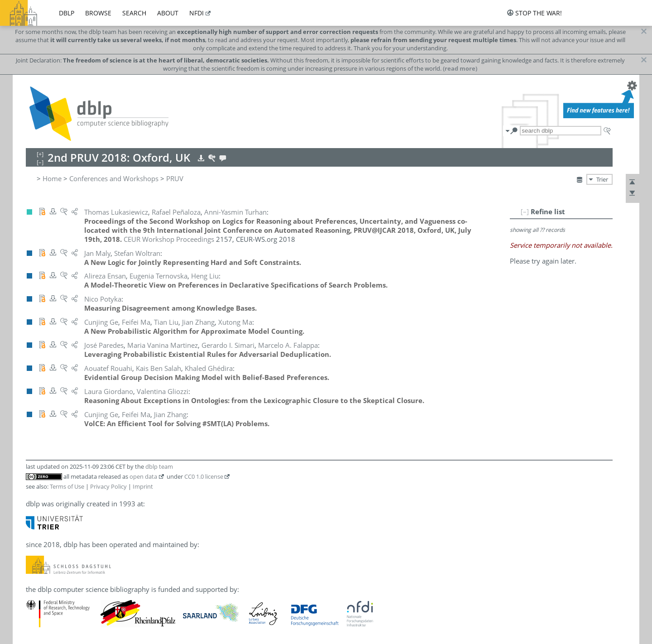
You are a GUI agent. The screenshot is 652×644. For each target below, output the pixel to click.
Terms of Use (67, 486)
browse (98, 13)
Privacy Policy (108, 486)
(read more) (460, 68)
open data (143, 476)
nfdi (197, 13)
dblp (67, 13)
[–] (525, 211)
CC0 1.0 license (204, 476)
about (168, 13)
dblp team (159, 466)
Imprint (143, 486)
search (134, 13)
